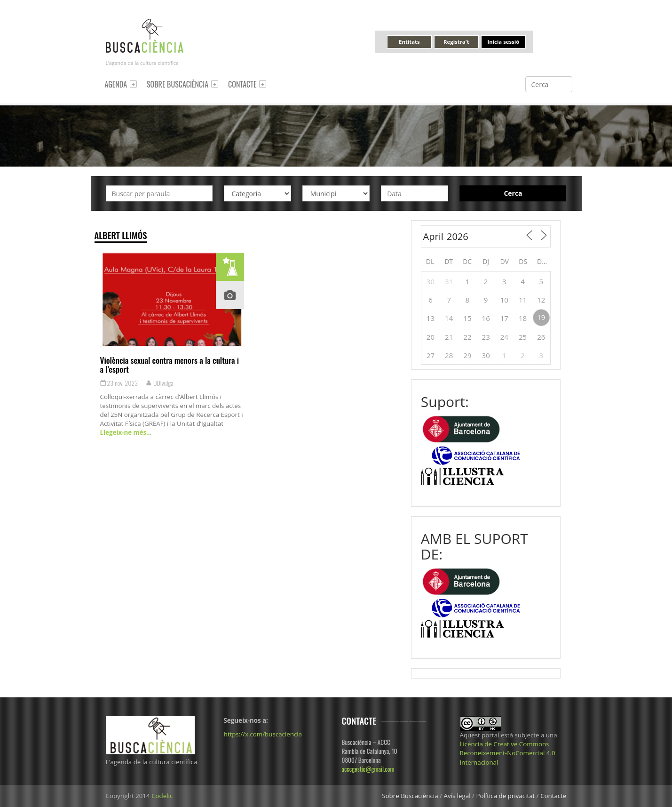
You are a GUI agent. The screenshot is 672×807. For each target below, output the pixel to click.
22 (467, 337)
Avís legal (457, 796)
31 (449, 281)
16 (486, 318)
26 (541, 337)
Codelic (162, 796)
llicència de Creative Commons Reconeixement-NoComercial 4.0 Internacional (508, 753)
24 (504, 337)
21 (449, 337)
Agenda (116, 84)
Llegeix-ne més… (126, 432)
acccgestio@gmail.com (368, 769)
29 (467, 355)
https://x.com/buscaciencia (263, 734)
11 (523, 300)
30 (431, 281)
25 (523, 337)
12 (541, 300)
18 (523, 318)
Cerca (513, 193)
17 (504, 318)
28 (449, 355)
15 (467, 318)
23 (486, 337)
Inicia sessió (503, 42)
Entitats (409, 42)
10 (504, 300)
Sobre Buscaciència (178, 84)
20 (431, 337)
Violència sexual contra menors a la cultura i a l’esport (170, 364)
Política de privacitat (505, 796)
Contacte (242, 84)
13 (431, 318)
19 (541, 317)
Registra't (456, 42)
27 (431, 355)
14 (449, 318)
